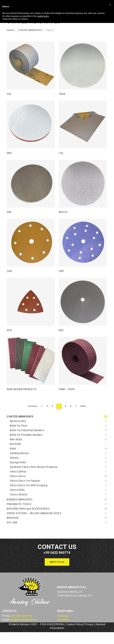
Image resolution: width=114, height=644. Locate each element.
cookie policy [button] (43, 16)
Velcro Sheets (19, 494)
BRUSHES (13, 518)
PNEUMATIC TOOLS (19, 504)
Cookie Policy (75, 624)
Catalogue (63, 616)
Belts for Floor (19, 426)
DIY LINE (12, 522)
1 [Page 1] (42, 406)
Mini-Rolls (16, 439)
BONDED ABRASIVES (20, 499)
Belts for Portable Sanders (26, 435)
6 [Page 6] (71, 406)
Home (10, 30)
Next (83, 406)
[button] (57, 562)
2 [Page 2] (47, 406)
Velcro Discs (18, 476)
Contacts (63, 620)
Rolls (13, 449)
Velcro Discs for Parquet (25, 481)
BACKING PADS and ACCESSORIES (28, 509)
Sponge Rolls (18, 462)
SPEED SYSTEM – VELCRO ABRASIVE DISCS (34, 513)
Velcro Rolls (17, 490)
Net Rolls (16, 444)
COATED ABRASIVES (30, 30)
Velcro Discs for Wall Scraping (29, 485)
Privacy (89, 624)
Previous (33, 406)
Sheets (14, 458)
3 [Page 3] (52, 406)
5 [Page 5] (66, 406)
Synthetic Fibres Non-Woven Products (34, 467)
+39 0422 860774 (21, 616)
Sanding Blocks (19, 453)
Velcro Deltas (18, 471)
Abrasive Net (18, 421)
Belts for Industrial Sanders (27, 430)
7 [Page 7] (76, 406)
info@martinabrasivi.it (23, 620)
